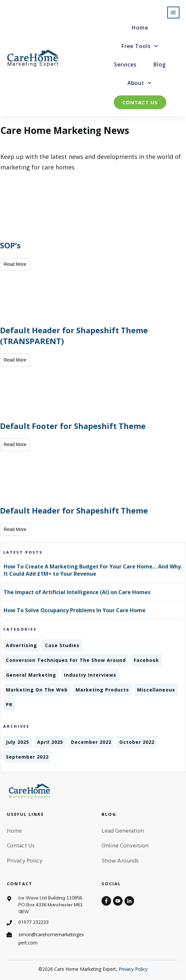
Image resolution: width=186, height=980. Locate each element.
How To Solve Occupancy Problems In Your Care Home (75, 610)
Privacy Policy (25, 861)
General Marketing (31, 675)
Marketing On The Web (37, 690)
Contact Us (21, 846)
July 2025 (18, 742)
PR (9, 704)
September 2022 (27, 757)
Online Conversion (125, 846)
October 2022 (137, 742)
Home (14, 831)
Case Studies (62, 645)
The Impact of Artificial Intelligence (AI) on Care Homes (77, 592)
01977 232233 (34, 922)
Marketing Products (102, 690)
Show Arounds (120, 861)
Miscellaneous (156, 690)
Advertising (22, 645)
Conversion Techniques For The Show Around (66, 660)
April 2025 (50, 742)
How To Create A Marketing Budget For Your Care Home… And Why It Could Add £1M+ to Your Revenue (92, 570)
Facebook (146, 660)
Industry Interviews (90, 675)
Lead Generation (123, 831)
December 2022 (91, 742)
